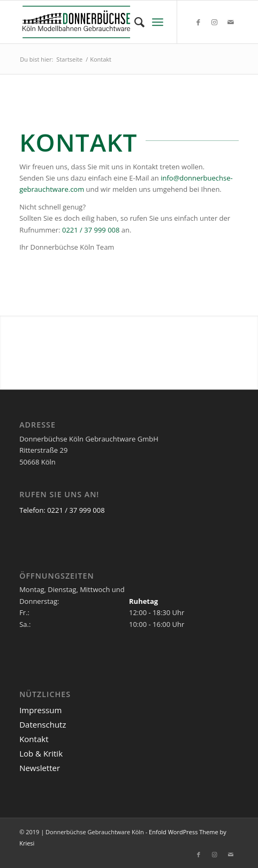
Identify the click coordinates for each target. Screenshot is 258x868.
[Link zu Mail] (231, 22)
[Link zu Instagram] (215, 22)
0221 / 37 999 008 (91, 230)
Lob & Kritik (41, 753)
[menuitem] (134, 22)
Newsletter (40, 768)
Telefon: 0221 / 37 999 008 (62, 510)
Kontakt (34, 739)
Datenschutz (43, 724)
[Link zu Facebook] (199, 22)
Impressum (40, 710)
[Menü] (158, 22)
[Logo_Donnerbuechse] (107, 22)
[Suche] (134, 22)
